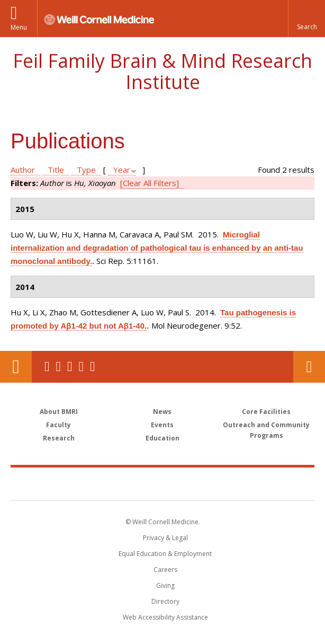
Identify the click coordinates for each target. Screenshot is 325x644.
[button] (306, 19)
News (162, 412)
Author (23, 170)
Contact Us (309, 367)
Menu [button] (19, 27)
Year (122, 170)
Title (56, 170)
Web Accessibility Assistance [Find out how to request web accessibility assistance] (165, 617)
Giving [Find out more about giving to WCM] (165, 585)
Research (59, 438)
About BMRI (59, 412)
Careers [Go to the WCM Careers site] (165, 570)
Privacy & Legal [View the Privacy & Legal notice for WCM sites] (165, 538)
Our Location (16, 367)
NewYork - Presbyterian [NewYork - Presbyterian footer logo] (235, 483)
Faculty (58, 425)
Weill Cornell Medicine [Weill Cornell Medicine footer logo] (101, 483)
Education (162, 438)
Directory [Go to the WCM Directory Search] (165, 601)
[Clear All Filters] (150, 183)
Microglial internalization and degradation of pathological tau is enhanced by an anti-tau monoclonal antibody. (157, 248)
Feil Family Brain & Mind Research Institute (162, 71)
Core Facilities (266, 412)
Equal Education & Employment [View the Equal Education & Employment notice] (165, 554)
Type (86, 170)
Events (162, 425)
